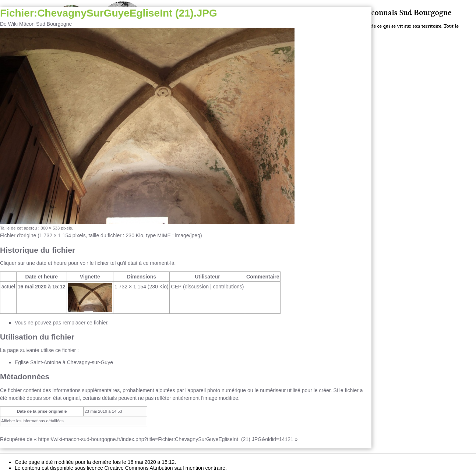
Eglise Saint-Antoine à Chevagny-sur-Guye (64, 362)
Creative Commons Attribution (139, 468)
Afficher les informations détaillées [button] (32, 421)
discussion (197, 287)
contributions (227, 287)
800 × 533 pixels (56, 228)
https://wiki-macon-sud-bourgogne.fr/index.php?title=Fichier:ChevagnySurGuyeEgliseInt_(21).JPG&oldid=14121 (166, 439)
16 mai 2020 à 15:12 (42, 287)
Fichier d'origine (18, 235)
